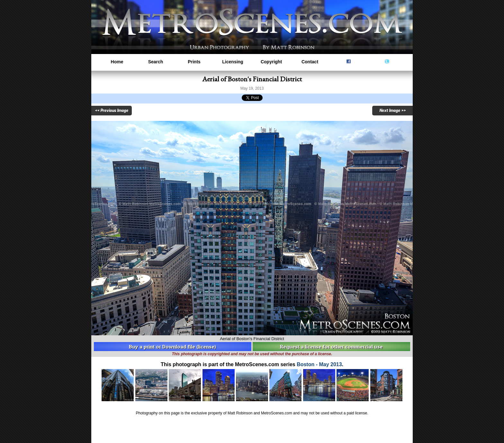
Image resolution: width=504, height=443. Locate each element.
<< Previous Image (112, 111)
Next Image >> (392, 111)
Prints (194, 62)
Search (156, 62)
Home (117, 62)
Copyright (271, 62)
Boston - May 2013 (319, 364)
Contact (310, 62)
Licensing (233, 62)
